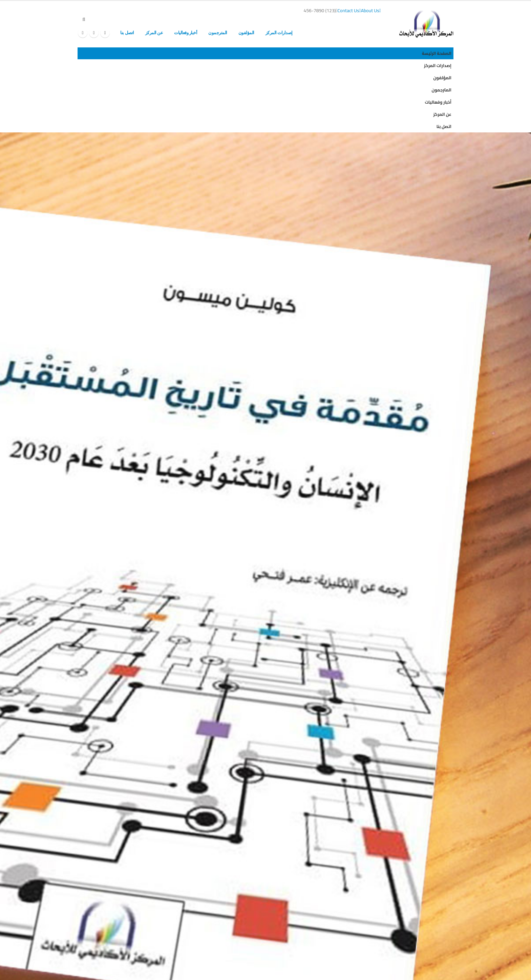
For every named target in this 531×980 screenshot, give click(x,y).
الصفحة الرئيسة (317, 33)
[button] (84, 19)
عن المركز (154, 33)
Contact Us (349, 10)
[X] (94, 33)
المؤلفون (246, 33)
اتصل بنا (127, 33)
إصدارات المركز (279, 33)
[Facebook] (105, 33)
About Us (371, 10)
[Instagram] (83, 33)
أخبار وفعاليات (186, 33)
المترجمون (218, 33)
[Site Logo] (426, 24)
